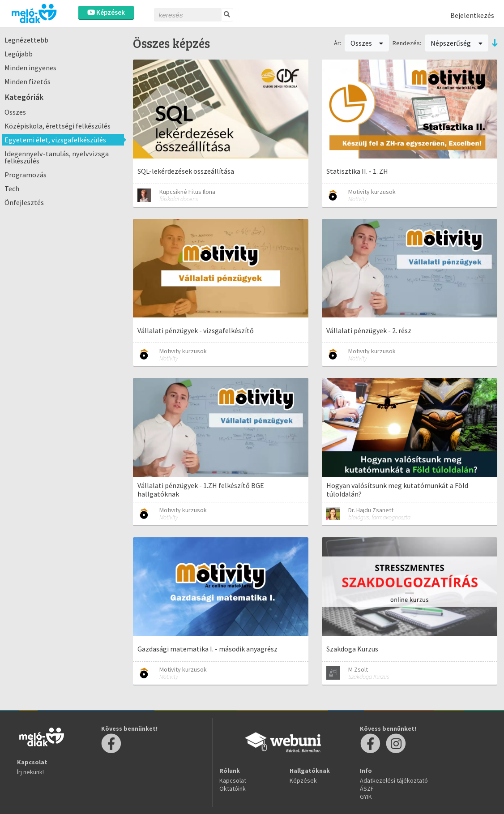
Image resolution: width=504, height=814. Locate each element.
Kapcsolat (233, 780)
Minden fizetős (28, 81)
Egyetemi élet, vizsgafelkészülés (55, 140)
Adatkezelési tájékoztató (394, 780)
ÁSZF (367, 788)
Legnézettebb (26, 40)
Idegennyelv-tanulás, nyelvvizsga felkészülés (57, 157)
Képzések (106, 12)
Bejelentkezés (472, 15)
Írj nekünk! (30, 772)
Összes (15, 112)
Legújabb (19, 54)
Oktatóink (233, 788)
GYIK (366, 797)
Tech (12, 189)
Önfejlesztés (24, 202)
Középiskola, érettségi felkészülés (58, 126)
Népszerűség (457, 43)
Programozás (26, 175)
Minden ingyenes (30, 68)
